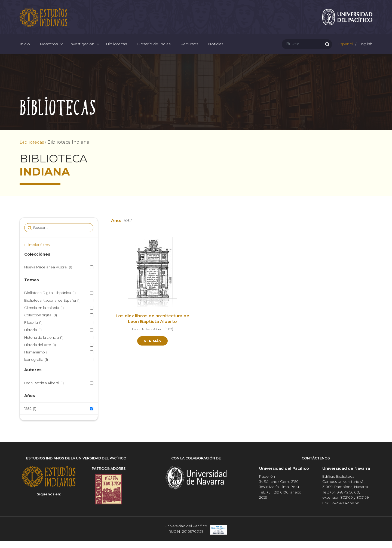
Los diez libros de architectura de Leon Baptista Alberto (153, 326)
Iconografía (36, 367)
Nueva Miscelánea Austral (48, 275)
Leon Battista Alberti (44, 390)
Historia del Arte (40, 352)
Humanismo (37, 360)
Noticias (216, 49)
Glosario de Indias (154, 49)
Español (345, 49)
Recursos (189, 49)
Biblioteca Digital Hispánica (50, 300)
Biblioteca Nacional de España (52, 308)
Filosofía (33, 330)
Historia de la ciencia (44, 345)
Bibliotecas (116, 49)
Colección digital (41, 323)
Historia (33, 337)
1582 (30, 416)
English (365, 49)
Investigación (82, 49)
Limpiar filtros (38, 252)
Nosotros (49, 49)
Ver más (153, 349)
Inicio (25, 49)
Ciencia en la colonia (44, 315)
